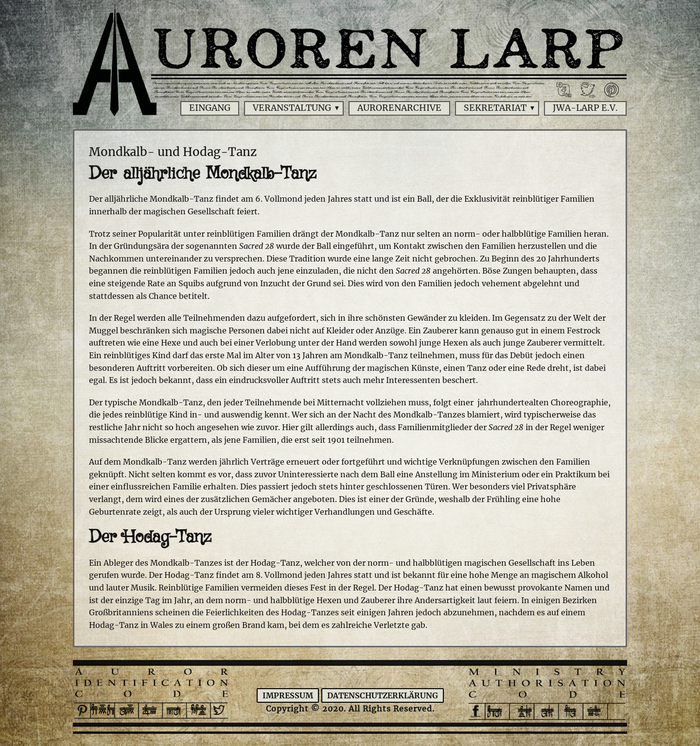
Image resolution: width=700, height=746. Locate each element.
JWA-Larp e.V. (585, 108)
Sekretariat (495, 108)
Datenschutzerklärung (383, 695)
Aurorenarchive (399, 108)
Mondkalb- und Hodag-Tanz (173, 152)
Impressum (288, 695)
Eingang (210, 108)
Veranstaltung (292, 108)
